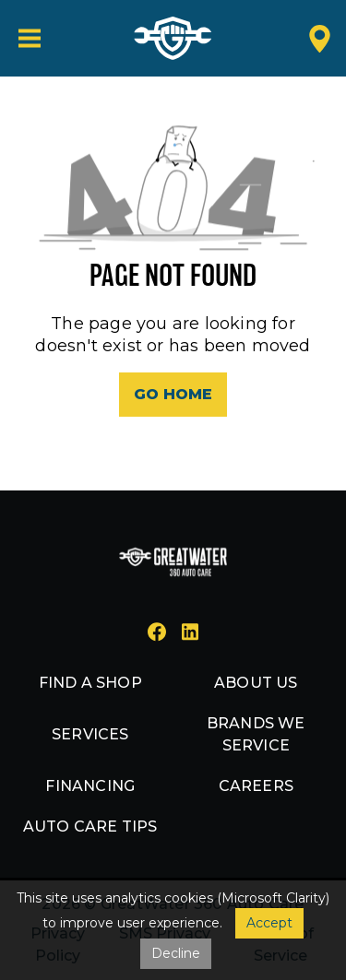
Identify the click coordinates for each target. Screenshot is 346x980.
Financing (90, 786)
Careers (256, 786)
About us (256, 683)
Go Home (173, 394)
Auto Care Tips (90, 827)
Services (90, 734)
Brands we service (256, 734)
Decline (176, 953)
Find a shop (90, 683)
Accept (269, 923)
